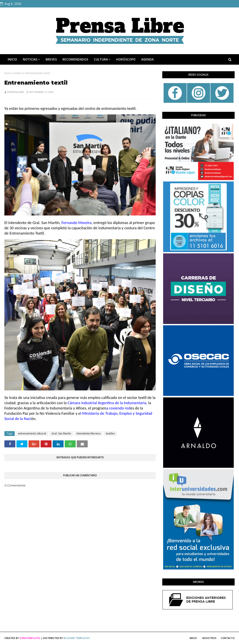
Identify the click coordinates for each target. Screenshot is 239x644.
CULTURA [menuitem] (101, 59)
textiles (18, 73)
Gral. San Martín (61, 433)
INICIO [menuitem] (12, 59)
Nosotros (209, 638)
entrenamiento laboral (32, 433)
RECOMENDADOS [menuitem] (75, 59)
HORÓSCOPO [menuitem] (126, 59)
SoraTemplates (30, 638)
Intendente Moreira (88, 433)
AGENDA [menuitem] (147, 59)
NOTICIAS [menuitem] (30, 59)
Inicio (8, 73)
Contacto (228, 638)
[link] (76, 223)
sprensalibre (16, 92)
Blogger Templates (77, 638)
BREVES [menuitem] (51, 59)
